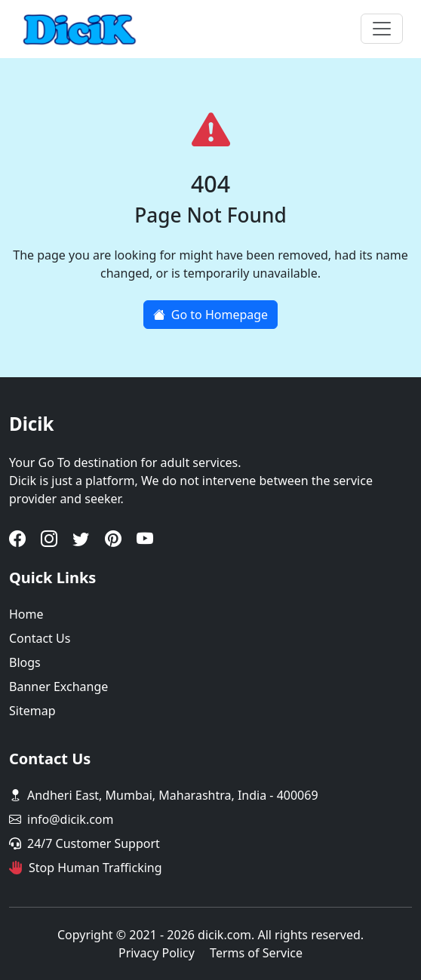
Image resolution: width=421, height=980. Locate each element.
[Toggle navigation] (382, 29)
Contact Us (40, 638)
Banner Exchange (58, 687)
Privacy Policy (157, 953)
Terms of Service (256, 953)
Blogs (25, 662)
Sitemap (32, 711)
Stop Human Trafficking (95, 868)
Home (26, 614)
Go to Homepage (210, 315)
